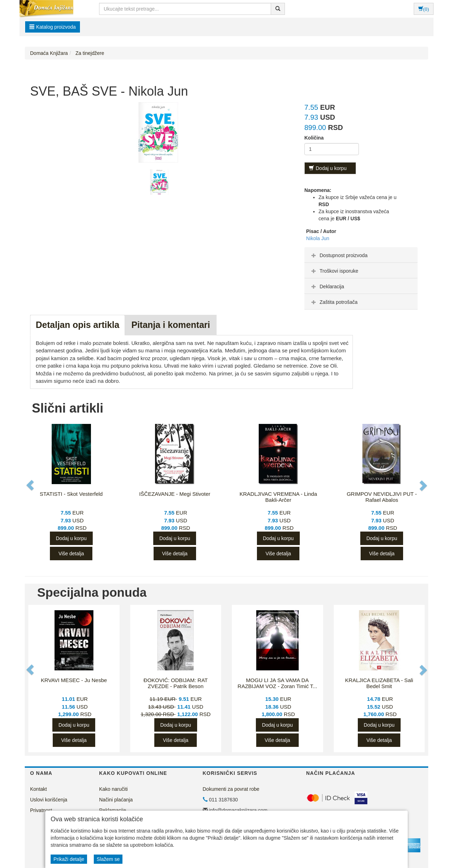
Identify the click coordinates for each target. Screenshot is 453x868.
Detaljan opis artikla (78, 325)
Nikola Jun (318, 238)
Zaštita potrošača (334, 302)
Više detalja (71, 554)
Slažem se (108, 859)
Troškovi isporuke (334, 271)
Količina (314, 138)
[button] (31, 485)
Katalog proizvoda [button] (53, 27)
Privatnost (41, 810)
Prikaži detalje (69, 859)
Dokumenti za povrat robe (231, 789)
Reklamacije (113, 810)
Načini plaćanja (116, 800)
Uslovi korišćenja (49, 800)
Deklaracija (327, 287)
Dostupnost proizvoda (339, 255)
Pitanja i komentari (171, 325)
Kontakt (38, 789)
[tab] (361, 255)
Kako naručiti (113, 789)
